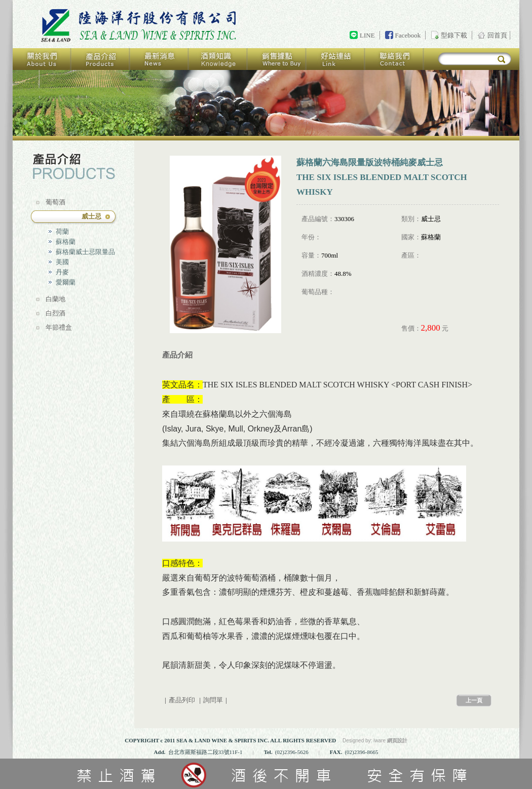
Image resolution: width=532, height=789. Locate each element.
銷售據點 (277, 59)
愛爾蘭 (66, 282)
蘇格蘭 (66, 242)
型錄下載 (454, 35)
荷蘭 (62, 231)
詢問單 (213, 700)
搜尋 (501, 60)
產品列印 (182, 700)
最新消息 (160, 59)
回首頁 (140, 26)
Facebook (408, 35)
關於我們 (42, 59)
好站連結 (336, 59)
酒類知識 (218, 59)
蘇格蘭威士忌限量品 (85, 252)
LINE (367, 35)
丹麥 (62, 272)
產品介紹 (101, 59)
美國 (62, 262)
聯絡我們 (395, 59)
